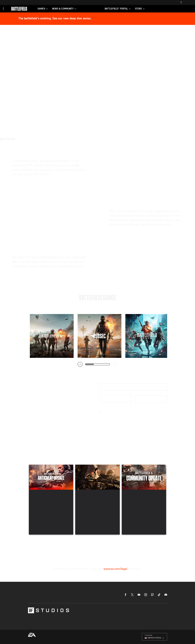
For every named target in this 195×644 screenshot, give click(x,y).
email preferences (125, 418)
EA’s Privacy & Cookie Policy (129, 415)
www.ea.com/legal (115, 549)
